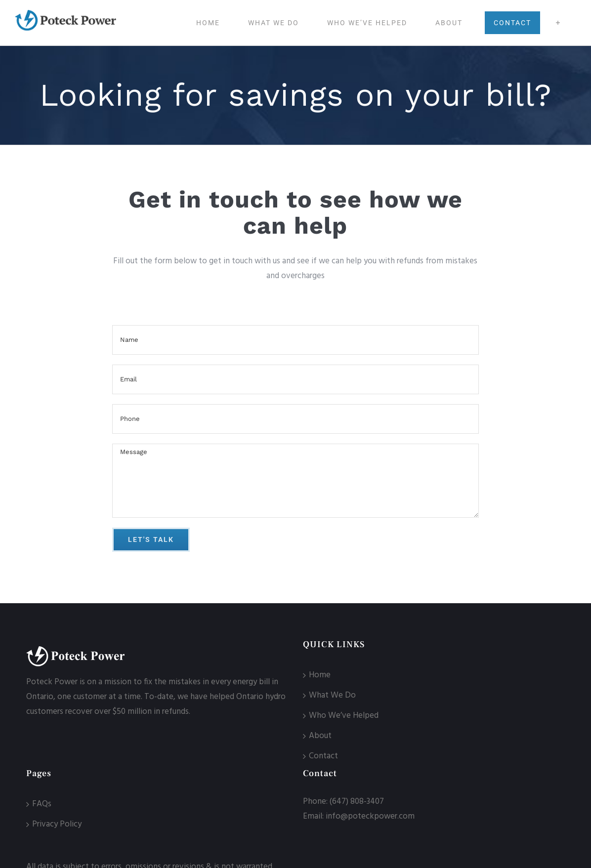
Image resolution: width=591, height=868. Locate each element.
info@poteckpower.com (370, 816)
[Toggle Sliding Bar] (558, 23)
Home (320, 675)
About (320, 736)
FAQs (42, 804)
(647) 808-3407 (357, 802)
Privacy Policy (57, 824)
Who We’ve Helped (344, 716)
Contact (323, 756)
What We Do (332, 695)
